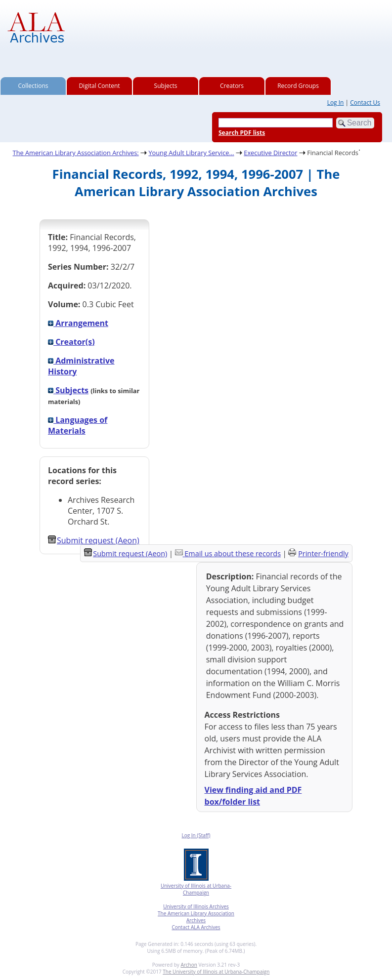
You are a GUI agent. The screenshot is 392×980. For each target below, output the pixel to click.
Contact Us (365, 102)
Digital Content (99, 86)
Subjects (166, 86)
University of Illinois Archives (196, 906)
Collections (33, 86)
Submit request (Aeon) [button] (94, 540)
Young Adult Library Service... (191, 153)
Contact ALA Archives (196, 927)
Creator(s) (71, 342)
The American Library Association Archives (196, 917)
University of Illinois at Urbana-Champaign (196, 889)
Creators (232, 86)
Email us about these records (233, 553)
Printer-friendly (323, 553)
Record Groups (298, 86)
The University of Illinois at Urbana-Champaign (216, 972)
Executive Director (270, 153)
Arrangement (78, 323)
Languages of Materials (78, 425)
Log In (336, 102)
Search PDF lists (242, 133)
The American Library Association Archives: (76, 153)
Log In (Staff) (196, 835)
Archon (189, 965)
